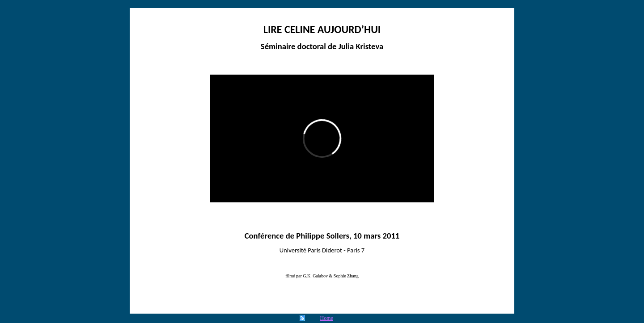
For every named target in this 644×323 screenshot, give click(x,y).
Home (327, 318)
